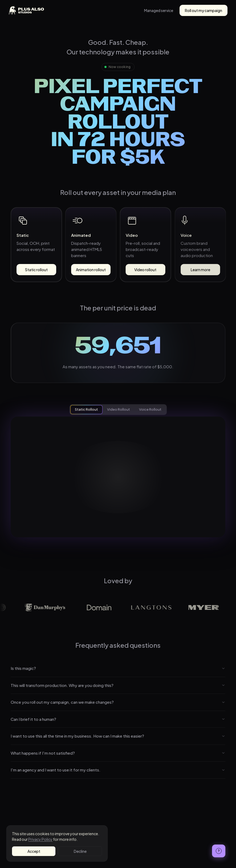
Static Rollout (86, 409)
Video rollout (145, 270)
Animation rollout (91, 270)
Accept (34, 851)
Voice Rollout (150, 409)
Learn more (200, 270)
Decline (80, 851)
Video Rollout (119, 409)
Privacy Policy (40, 839)
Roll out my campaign (204, 10)
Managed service (159, 10)
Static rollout (36, 270)
